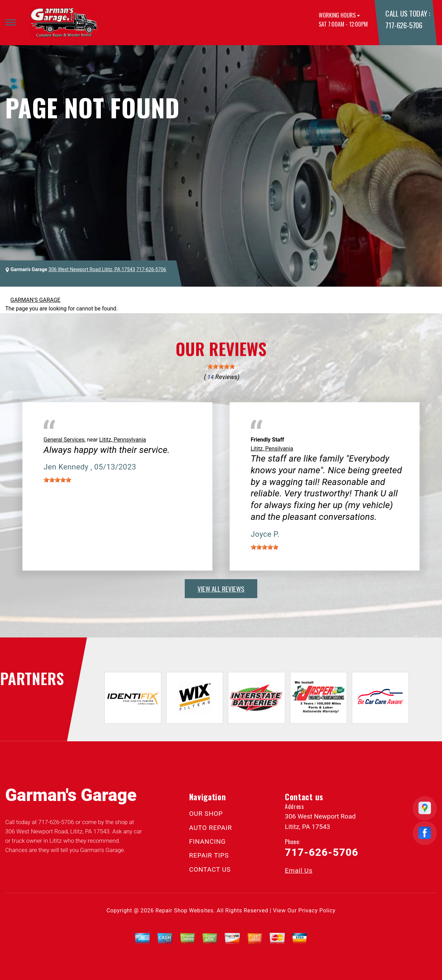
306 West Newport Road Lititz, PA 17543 (92, 269)
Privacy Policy (317, 910)
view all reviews (221, 588)
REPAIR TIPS (209, 855)
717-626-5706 (404, 25)
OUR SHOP (206, 814)
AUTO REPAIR (211, 828)
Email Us (299, 870)
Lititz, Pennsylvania (123, 440)
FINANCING (208, 842)
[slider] (221, 366)
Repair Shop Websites (184, 910)
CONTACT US (210, 869)
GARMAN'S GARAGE (35, 300)
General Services (64, 440)
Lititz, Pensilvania (272, 449)
